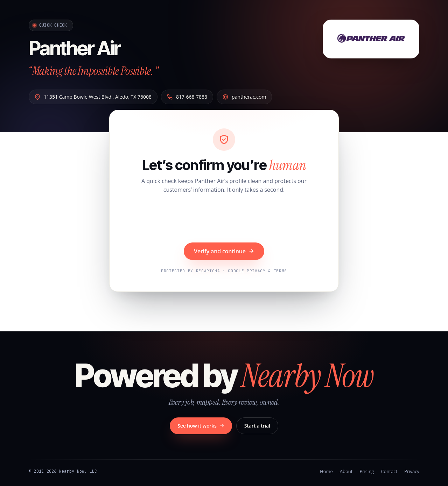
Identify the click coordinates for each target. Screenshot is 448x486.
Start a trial (257, 426)
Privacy (412, 471)
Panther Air (74, 48)
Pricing (367, 471)
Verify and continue (224, 251)
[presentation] (224, 219)
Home (326, 471)
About (346, 471)
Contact (389, 471)
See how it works (201, 426)
